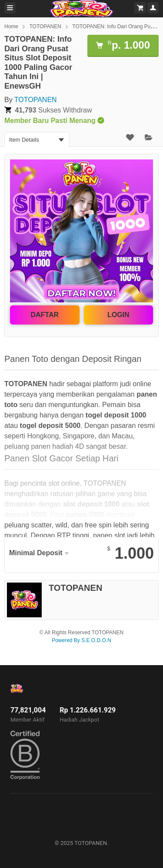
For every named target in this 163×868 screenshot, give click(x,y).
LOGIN (118, 315)
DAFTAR (45, 315)
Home (11, 27)
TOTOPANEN (45, 27)
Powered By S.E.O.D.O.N (81, 640)
